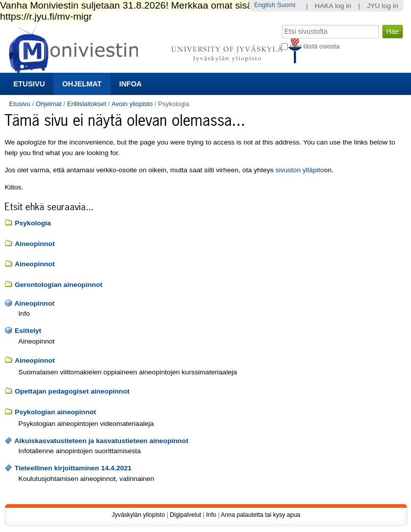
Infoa (131, 84)
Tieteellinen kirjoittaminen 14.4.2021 (73, 468)
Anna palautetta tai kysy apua (260, 515)
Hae (281, 24)
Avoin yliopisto (132, 104)
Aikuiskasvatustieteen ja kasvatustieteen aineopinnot (101, 441)
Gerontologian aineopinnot (59, 285)
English (265, 5)
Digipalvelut (185, 515)
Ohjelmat (82, 84)
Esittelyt (28, 331)
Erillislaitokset (87, 104)
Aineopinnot (35, 244)
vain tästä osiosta (315, 46)
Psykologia (33, 223)
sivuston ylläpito (300, 170)
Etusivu (29, 84)
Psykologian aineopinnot (55, 412)
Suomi (286, 5)
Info (211, 515)
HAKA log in (333, 6)
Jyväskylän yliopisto (138, 515)
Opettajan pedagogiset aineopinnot (72, 391)
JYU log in (383, 6)
